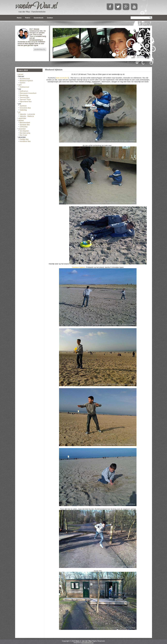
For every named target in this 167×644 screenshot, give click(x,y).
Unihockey (24, 127)
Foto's (28, 18)
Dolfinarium (24, 91)
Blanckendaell (25, 123)
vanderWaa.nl (36, 6)
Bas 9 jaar (23, 135)
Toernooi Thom (25, 99)
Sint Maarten (24, 131)
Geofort (22, 83)
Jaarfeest (23, 106)
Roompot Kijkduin (79, 267)
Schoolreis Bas (25, 108)
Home (19, 18)
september (22, 118)
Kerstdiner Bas (25, 141)
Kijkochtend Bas (26, 102)
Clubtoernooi (24, 87)
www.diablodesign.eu (87, 643)
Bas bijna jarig (25, 133)
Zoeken (50, 18)
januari (21, 74)
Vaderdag (23, 110)
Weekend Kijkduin (26, 81)
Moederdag (24, 95)
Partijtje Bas (24, 139)
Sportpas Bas (25, 125)
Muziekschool (25, 79)
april (20, 85)
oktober (21, 120)
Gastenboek (38, 18)
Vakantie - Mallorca (27, 116)
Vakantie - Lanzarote (27, 114)
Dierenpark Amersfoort (28, 93)
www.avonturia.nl (62, 78)
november (22, 129)
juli (19, 112)
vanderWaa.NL (40, 49)
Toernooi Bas (25, 97)
